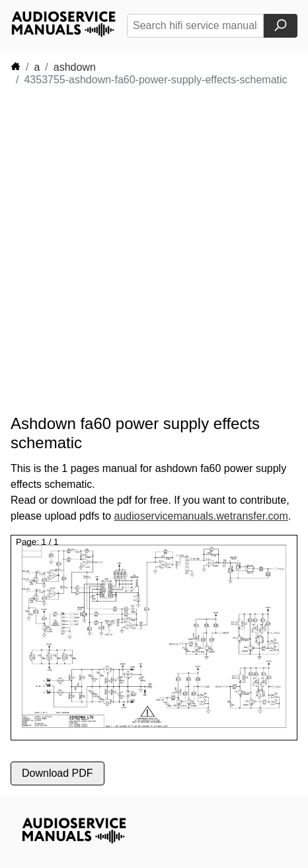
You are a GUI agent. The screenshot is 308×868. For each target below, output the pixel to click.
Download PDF (58, 773)
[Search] (281, 26)
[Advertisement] (154, 251)
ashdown (75, 67)
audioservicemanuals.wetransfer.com (201, 516)
